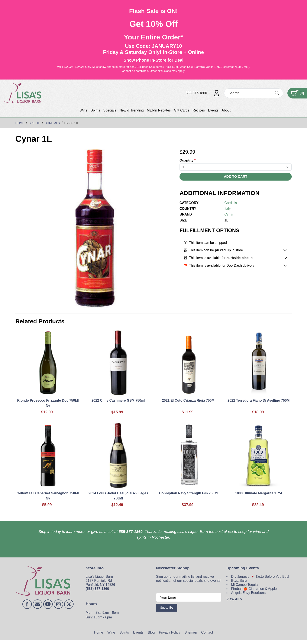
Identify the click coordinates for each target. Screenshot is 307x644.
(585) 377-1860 (97, 589)
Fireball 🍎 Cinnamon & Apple (254, 589)
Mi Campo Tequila (245, 585)
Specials (110, 110)
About (226, 110)
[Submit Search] (277, 93)
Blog (151, 632)
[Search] (250, 93)
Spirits (95, 110)
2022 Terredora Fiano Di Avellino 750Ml (259, 400)
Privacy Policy (170, 632)
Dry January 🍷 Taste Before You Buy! (260, 577)
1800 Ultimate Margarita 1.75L (259, 493)
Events (213, 110)
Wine (84, 110)
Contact (207, 632)
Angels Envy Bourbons (248, 593)
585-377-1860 (196, 93)
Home (99, 632)
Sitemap (191, 632)
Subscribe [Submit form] (167, 608)
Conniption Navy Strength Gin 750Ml (189, 493)
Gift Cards (182, 110)
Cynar (229, 214)
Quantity (188, 160)
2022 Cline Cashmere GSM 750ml (118, 400)
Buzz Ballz (239, 581)
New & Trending (132, 110)
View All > (234, 599)
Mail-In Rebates (159, 110)
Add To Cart (236, 177)
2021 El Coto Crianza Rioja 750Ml (189, 400)
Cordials (231, 203)
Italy (227, 209)
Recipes (199, 110)
